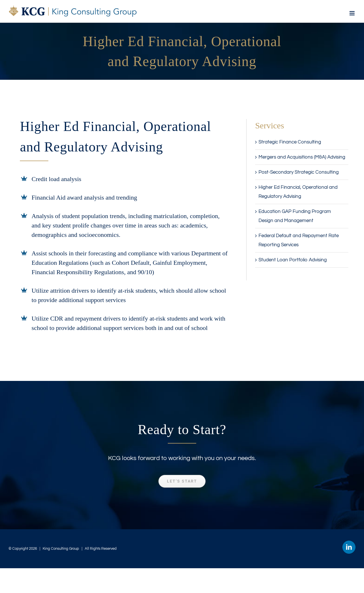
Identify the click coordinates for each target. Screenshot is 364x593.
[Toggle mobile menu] (352, 13)
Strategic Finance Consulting (290, 142)
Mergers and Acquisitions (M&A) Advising (302, 157)
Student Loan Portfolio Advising (293, 260)
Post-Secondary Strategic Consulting (299, 172)
